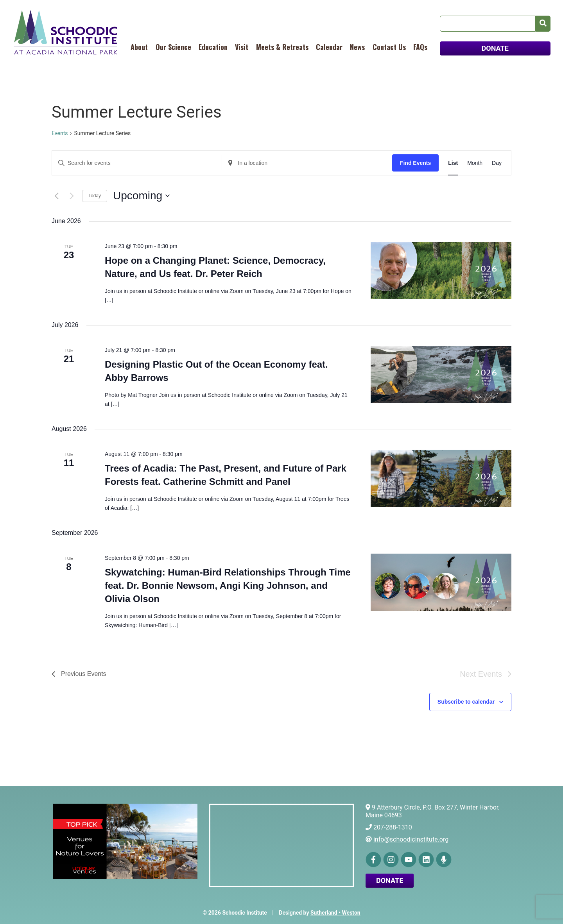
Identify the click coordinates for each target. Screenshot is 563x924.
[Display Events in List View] (453, 163)
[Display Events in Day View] (497, 163)
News (357, 47)
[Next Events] (72, 196)
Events (60, 133)
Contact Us (389, 47)
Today (95, 196)
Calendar (329, 47)
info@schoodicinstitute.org (411, 839)
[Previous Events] (56, 196)
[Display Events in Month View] (475, 163)
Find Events (415, 163)
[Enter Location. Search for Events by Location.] (307, 163)
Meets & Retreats (282, 47)
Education (213, 47)
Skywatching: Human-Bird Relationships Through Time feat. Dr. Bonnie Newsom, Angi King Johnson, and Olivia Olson (228, 585)
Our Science (173, 47)
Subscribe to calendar (466, 702)
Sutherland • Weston (335, 913)
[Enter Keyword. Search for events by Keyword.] (137, 163)
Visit (242, 47)
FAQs (420, 47)
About (139, 47)
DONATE (495, 48)
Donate (390, 880)
